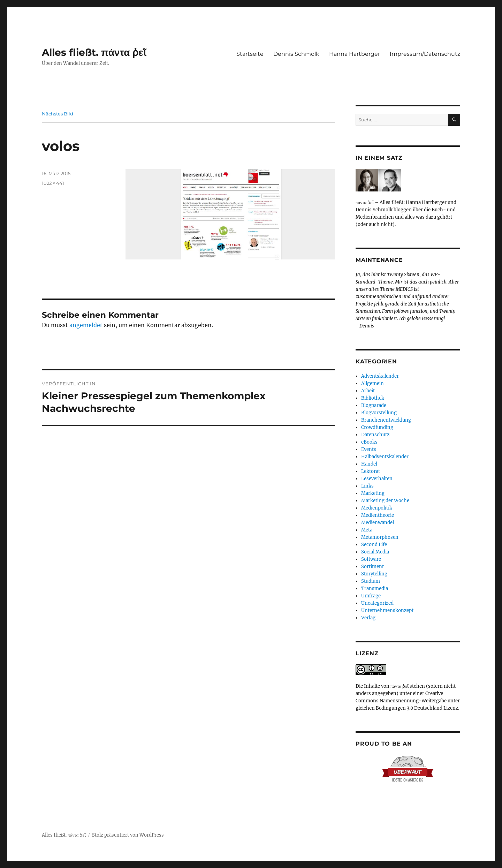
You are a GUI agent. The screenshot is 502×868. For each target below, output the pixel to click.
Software (371, 559)
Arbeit (368, 391)
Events (369, 449)
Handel (369, 464)
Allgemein (372, 383)
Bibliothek (373, 398)
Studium (371, 581)
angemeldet (86, 325)
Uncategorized (377, 603)
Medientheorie (378, 515)
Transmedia (375, 588)
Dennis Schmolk (296, 54)
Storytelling (374, 574)
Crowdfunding (377, 427)
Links (367, 486)
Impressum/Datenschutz (425, 54)
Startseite (250, 54)
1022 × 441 (53, 183)
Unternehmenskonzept (387, 610)
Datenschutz (375, 435)
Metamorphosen (380, 537)
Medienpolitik (377, 508)
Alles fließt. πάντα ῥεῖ (94, 52)
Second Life (374, 545)
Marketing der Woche (385, 501)
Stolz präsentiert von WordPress (128, 835)
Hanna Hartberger (355, 54)
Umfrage (371, 596)
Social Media (375, 552)
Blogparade (374, 405)
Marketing (373, 493)
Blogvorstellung (379, 413)
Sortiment (372, 567)
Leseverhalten (377, 479)
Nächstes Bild (58, 114)
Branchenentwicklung (386, 420)
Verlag (368, 618)
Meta (367, 530)
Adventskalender (380, 376)
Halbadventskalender (385, 457)
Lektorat (371, 471)
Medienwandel (378, 523)
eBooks (369, 442)
